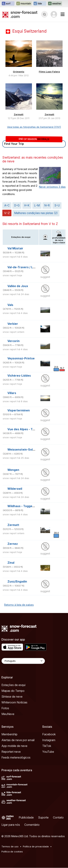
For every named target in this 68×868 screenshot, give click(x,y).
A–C (7, 205)
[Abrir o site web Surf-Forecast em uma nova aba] (8, 4)
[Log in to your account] (54, 14)
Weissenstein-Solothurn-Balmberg (32, 450)
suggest (45, 277)
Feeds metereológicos (16, 757)
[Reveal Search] (44, 14)
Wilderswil (15, 489)
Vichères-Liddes (19, 376)
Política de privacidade (36, 846)
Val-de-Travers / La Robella (26, 267)
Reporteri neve (11, 752)
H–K (27, 205)
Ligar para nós (11, 825)
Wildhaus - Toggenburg (24, 506)
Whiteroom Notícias (14, 702)
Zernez (13, 544)
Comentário (32, 825)
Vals (10, 305)
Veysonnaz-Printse (21, 358)
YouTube (48, 752)
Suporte (43, 817)
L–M (37, 205)
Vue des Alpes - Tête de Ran (28, 429)
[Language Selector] (23, 661)
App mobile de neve (14, 746)
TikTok (47, 746)
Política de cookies (12, 852)
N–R (47, 205)
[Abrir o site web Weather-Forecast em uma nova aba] (55, 4)
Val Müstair (15, 248)
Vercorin (14, 341)
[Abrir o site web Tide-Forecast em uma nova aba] (40, 4)
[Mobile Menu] (63, 14)
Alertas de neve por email (18, 740)
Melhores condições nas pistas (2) (36, 213)
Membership (9, 734)
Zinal (11, 563)
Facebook (49, 734)
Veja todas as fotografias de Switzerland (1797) (34, 127)
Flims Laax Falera (49, 72)
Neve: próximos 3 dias (52, 187)
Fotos (5, 708)
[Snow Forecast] (20, 14)
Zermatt (19, 114)
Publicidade (26, 817)
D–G (17, 205)
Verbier (13, 324)
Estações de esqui (13, 685)
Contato (58, 817)
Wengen (13, 470)
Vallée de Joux (18, 286)
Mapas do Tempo (13, 691)
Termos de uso (10, 846)
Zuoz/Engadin (17, 582)
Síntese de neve (12, 697)
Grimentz (19, 72)
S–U (57, 205)
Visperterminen (19, 410)
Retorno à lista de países (19, 605)
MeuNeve (8, 714)
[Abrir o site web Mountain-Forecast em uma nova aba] (24, 4)
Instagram (49, 740)
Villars (12, 393)
